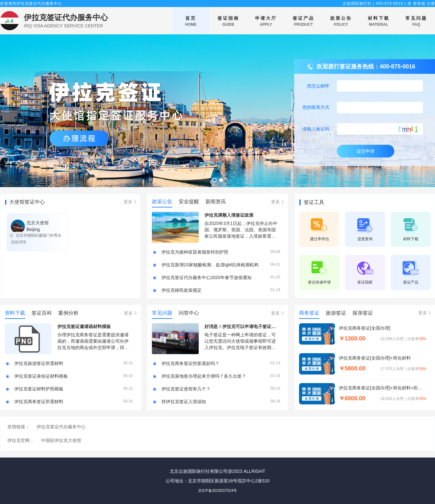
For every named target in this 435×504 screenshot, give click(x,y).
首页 (191, 21)
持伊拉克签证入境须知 (184, 402)
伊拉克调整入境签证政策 (229, 215)
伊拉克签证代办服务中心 (66, 17)
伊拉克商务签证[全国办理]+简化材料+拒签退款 (383, 388)
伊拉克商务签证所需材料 (39, 402)
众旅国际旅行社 (357, 3)
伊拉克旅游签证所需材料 (39, 363)
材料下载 (379, 21)
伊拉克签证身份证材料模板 (41, 376)
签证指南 (228, 21)
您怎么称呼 (318, 86)
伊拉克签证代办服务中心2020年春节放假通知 (207, 277)
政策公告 (341, 21)
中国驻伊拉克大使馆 (61, 440)
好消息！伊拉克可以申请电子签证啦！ (242, 326)
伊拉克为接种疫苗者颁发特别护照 (195, 252)
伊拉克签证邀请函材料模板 (84, 326)
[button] (214, 180)
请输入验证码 (316, 129)
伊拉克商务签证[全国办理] (365, 328)
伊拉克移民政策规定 (182, 290)
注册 (431, 3)
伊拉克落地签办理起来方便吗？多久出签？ (204, 376)
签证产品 (303, 21)
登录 (417, 3)
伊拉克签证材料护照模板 (39, 389)
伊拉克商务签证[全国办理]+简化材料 (375, 358)
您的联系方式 (316, 107)
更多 (128, 202)
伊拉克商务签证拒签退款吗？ (190, 363)
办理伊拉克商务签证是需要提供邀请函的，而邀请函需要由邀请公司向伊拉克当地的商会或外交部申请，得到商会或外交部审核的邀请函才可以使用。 (93, 347)
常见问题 (416, 21)
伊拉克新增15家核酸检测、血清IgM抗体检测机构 (210, 265)
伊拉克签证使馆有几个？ (186, 389)
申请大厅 (266, 21)
